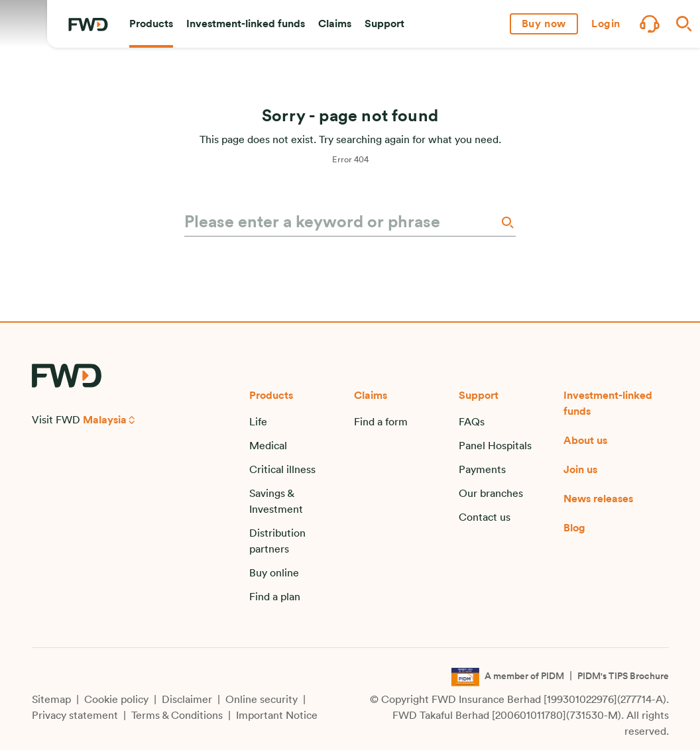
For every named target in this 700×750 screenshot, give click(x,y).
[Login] (606, 24)
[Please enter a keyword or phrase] (341, 223)
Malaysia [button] (105, 420)
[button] (151, 24)
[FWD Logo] (88, 25)
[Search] (506, 222)
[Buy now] (544, 24)
